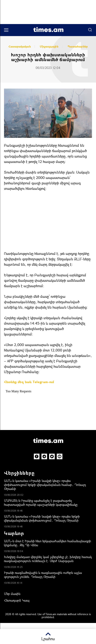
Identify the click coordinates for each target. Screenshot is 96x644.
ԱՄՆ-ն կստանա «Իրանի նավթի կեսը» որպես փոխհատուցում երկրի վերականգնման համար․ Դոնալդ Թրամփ (45, 485)
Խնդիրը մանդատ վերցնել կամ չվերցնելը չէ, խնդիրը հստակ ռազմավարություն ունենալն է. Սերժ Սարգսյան (48, 559)
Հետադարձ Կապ (17, 600)
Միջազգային (49, 46)
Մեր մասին (12, 594)
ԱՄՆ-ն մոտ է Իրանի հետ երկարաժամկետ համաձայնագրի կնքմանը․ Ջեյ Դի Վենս (47, 543)
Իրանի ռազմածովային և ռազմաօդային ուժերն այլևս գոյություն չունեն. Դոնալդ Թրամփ (43, 575)
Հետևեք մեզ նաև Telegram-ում (29, 382)
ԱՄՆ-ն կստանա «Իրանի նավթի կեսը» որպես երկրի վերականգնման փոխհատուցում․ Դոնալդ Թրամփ (42, 518)
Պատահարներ (78, 46)
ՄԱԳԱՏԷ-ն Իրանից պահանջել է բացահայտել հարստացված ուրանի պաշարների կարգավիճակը (41, 502)
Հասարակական (20, 46)
